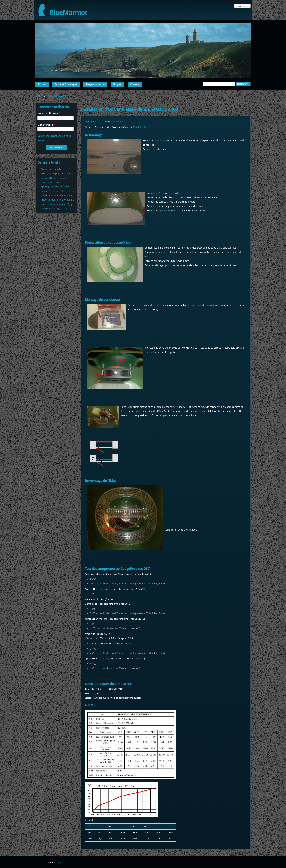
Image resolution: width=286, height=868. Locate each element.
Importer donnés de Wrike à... (57, 195)
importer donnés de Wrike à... (57, 200)
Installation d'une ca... (53, 182)
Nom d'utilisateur (49, 113)
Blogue (117, 84)
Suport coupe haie (51, 169)
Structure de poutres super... (57, 174)
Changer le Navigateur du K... (57, 208)
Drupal (58, 862)
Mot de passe (46, 125)
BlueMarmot (68, 12)
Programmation (95, 84)
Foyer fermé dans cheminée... (57, 191)
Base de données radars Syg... (58, 204)
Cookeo (135, 84)
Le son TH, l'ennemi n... (54, 178)
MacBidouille (140, 127)
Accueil (42, 84)
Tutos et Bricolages (66, 84)
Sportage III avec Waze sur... (56, 187)
